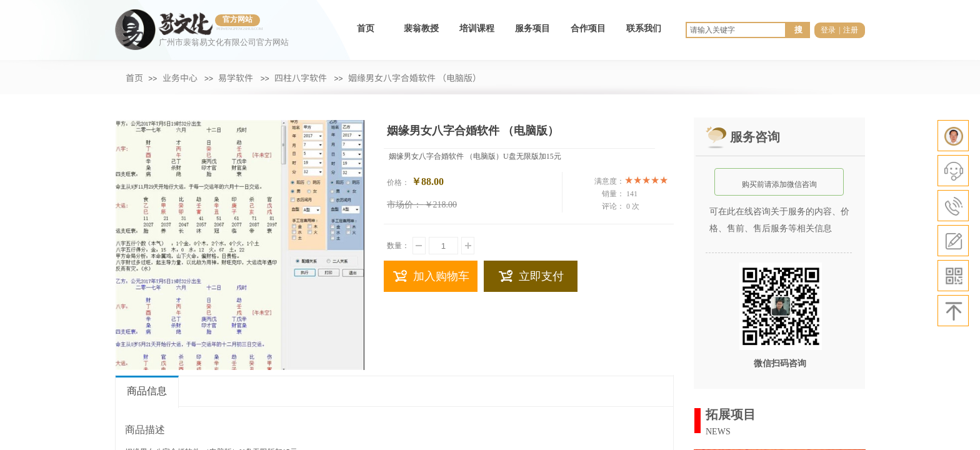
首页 (366, 28)
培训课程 (477, 28)
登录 (828, 30)
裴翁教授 (421, 28)
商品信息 (147, 391)
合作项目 (588, 28)
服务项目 (532, 28)
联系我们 (644, 28)
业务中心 (180, 77)
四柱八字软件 (301, 77)
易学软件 (236, 77)
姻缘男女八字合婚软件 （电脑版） (415, 77)
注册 (851, 30)
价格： (398, 182)
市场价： (404, 205)
